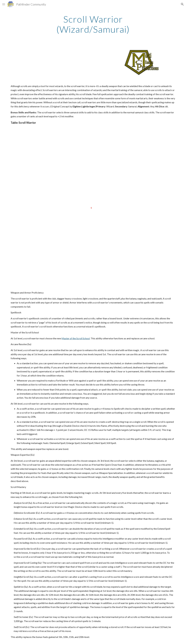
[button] (4, 4)
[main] (93, 24)
